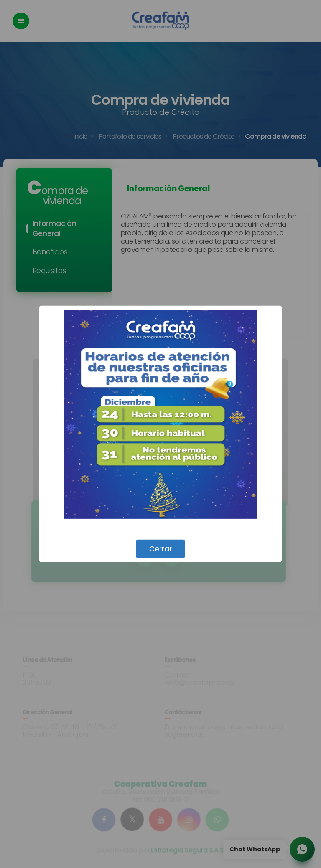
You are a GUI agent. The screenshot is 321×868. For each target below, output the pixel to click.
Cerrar (160, 549)
